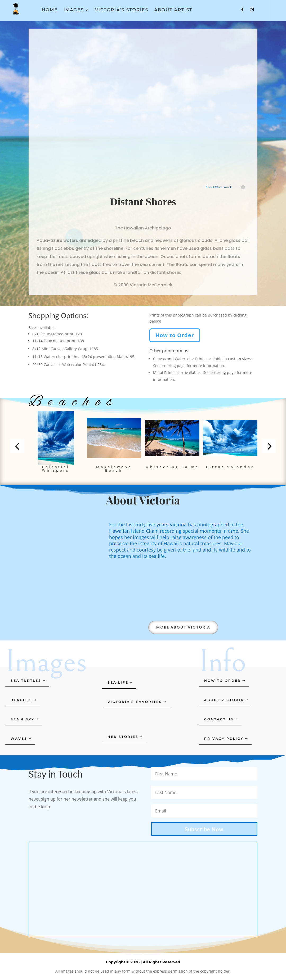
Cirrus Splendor (230, 467)
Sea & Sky (23, 719)
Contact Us (219, 719)
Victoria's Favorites (135, 702)
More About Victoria (183, 627)
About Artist (173, 10)
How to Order (175, 335)
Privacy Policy (224, 739)
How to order (223, 681)
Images (74, 10)
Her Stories (123, 737)
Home (50, 10)
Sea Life (118, 682)
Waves (19, 739)
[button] (17, 446)
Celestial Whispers (56, 469)
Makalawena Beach (114, 469)
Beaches (21, 700)
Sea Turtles (26, 681)
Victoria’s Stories (122, 10)
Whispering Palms (172, 467)
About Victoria (224, 700)
